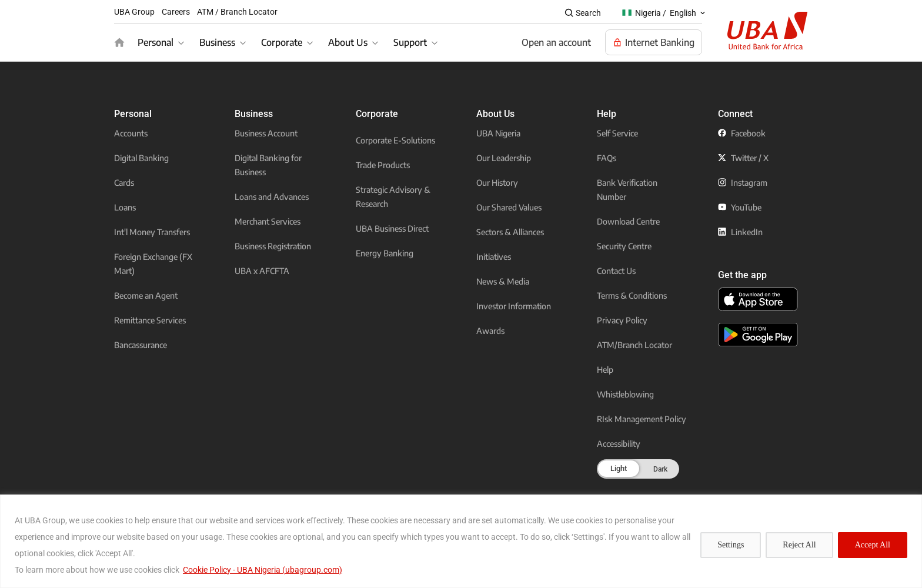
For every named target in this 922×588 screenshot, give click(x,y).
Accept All (873, 545)
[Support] (417, 42)
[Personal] (163, 42)
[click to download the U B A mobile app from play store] (758, 335)
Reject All (799, 545)
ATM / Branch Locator (237, 12)
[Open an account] (556, 42)
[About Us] (355, 42)
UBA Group (134, 12)
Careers (176, 12)
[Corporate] (289, 42)
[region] (461, 541)
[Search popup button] (582, 13)
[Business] (224, 42)
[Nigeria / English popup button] (665, 13)
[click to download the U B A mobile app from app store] (758, 299)
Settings (731, 545)
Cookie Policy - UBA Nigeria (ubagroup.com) (263, 570)
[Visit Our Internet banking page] (654, 42)
